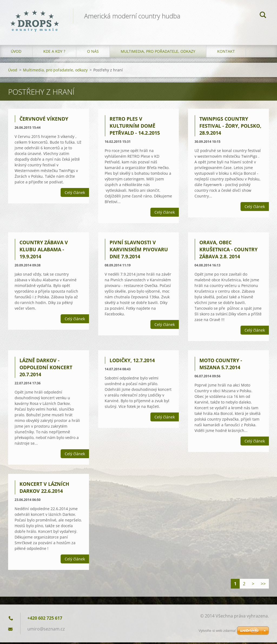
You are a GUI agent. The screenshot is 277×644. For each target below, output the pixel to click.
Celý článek (75, 194)
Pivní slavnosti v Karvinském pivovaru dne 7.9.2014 (139, 251)
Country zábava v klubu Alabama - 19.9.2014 (44, 251)
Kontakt (226, 53)
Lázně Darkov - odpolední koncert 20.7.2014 (46, 369)
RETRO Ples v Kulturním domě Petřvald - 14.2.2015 (135, 127)
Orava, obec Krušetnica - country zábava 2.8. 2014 (228, 251)
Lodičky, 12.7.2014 (132, 362)
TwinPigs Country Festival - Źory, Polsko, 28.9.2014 (230, 127)
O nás (93, 53)
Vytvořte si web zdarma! (217, 631)
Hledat (263, 16)
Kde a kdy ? (54, 53)
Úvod (16, 53)
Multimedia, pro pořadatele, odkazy (158, 53)
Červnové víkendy (44, 120)
